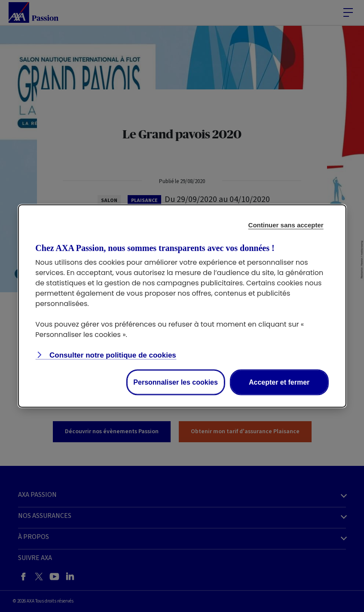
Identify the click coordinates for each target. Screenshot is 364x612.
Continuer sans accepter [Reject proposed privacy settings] (286, 225)
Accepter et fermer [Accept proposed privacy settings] (279, 382)
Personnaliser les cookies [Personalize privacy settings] (176, 382)
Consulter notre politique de (112, 355)
